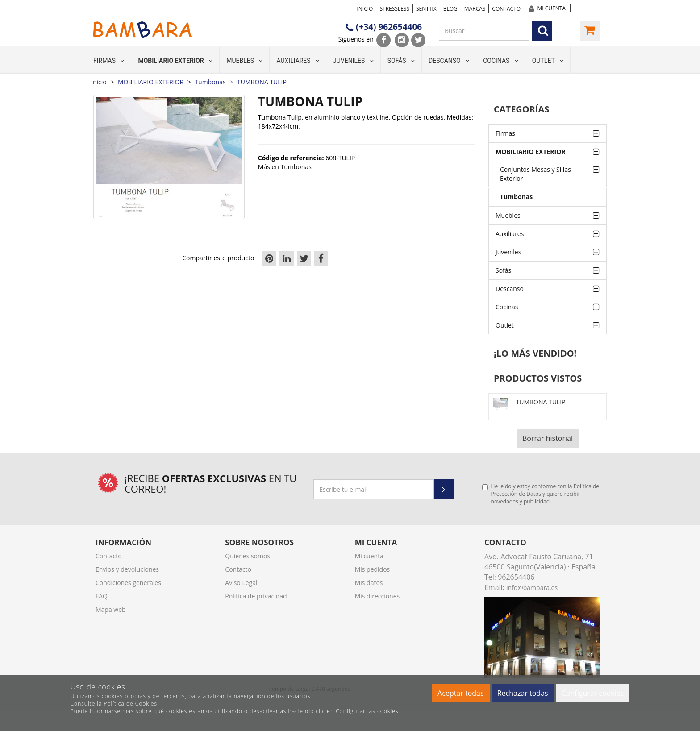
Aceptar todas (460, 693)
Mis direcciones (377, 596)
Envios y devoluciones (127, 569)
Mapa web (111, 609)
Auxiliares (298, 61)
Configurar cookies (593, 693)
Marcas (475, 9)
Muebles (244, 61)
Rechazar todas (523, 693)
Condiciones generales (128, 583)
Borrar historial (548, 438)
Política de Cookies (131, 704)
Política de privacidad (256, 596)
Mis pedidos (373, 569)
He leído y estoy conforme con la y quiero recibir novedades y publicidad (541, 494)
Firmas (109, 61)
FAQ (102, 596)
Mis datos (369, 583)
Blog (450, 9)
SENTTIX (426, 9)
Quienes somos (248, 556)
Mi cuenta (552, 8)
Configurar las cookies (367, 711)
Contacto (506, 9)
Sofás (401, 61)
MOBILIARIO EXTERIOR (175, 61)
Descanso (449, 61)
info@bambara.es (532, 588)
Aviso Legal (241, 583)
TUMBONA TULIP (540, 402)
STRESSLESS (394, 9)
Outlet (548, 61)
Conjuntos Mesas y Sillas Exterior (535, 174)
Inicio (365, 9)
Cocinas (501, 61)
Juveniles (353, 61)
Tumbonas (516, 197)
